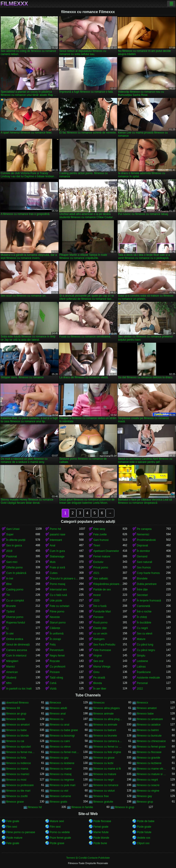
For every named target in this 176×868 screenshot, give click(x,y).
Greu (96, 672)
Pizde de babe (146, 821)
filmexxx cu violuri (104, 791)
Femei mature (102, 556)
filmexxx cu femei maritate (21, 752)
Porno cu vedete (60, 832)
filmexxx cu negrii (147, 780)
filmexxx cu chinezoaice (151, 741)
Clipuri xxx (143, 843)
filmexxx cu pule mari (63, 785)
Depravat (142, 545)
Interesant (56, 540)
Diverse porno (15, 617)
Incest (97, 595)
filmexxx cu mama (17, 769)
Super (10, 534)
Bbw (9, 584)
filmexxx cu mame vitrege (151, 769)
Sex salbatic (101, 579)
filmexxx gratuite (103, 802)
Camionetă (143, 606)
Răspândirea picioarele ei (108, 584)
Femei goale (101, 827)
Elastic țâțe (100, 628)
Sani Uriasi (13, 529)
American (12, 672)
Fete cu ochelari (59, 606)
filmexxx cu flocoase (149, 752)
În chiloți (142, 617)
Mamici (11, 667)
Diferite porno (14, 568)
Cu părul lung (145, 645)
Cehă (53, 683)
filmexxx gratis (58, 802)
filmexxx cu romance (106, 785)
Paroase (98, 617)
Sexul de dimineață (18, 645)
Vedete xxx (144, 838)
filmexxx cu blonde (18, 736)
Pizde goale (144, 827)
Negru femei (57, 656)
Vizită (53, 689)
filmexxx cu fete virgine (107, 752)
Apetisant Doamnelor (106, 551)
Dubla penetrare (147, 584)
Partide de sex (102, 590)
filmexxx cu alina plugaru (108, 719)
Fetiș (53, 645)
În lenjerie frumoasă (149, 601)
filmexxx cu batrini (148, 730)
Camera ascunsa (17, 650)
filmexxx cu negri (103, 780)
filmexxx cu (56, 719)
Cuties (54, 573)
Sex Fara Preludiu (104, 645)
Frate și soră (57, 568)
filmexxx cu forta (16, 758)
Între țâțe (142, 590)
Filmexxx (14, 4)
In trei (10, 579)
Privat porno (101, 568)
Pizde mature (14, 838)
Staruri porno (58, 623)
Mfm (9, 683)
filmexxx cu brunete (105, 736)
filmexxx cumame (60, 796)
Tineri (97, 545)
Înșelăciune (144, 672)
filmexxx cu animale (105, 725)
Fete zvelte (100, 534)
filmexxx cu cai (15, 741)
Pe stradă (99, 678)
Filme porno (57, 612)
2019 (9, 551)
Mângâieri (12, 661)
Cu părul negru (146, 650)
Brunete (11, 606)
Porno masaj (57, 584)
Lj (7, 628)
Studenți (11, 678)
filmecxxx (55, 703)
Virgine (98, 656)
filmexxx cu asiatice (149, 725)
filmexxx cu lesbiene (62, 763)
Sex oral (98, 661)
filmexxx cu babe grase (64, 730)
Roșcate (55, 661)
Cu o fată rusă (58, 595)
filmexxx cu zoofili (17, 796)
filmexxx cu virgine (148, 791)
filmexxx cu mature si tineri (151, 774)
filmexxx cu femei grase (151, 747)
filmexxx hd (35, 807)
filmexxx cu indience (18, 763)
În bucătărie (144, 623)
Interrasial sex (58, 590)
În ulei (10, 634)
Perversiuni (57, 650)
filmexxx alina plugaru (106, 708)
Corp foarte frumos (148, 573)
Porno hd (55, 529)
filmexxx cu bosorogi (62, 736)
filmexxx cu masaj (61, 774)
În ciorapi (55, 639)
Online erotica (15, 639)
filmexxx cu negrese (62, 780)
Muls (53, 562)
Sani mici (12, 562)
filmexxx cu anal (59, 725)
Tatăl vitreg (56, 678)
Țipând (10, 612)
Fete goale (13, 821)
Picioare (55, 672)
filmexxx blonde (16, 719)
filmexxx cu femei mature (64, 752)
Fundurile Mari (102, 612)
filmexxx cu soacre (148, 785)
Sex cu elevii (144, 634)
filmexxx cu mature (105, 774)
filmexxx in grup (125, 807)
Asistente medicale (148, 678)
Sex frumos (144, 568)
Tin (8, 595)
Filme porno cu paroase (21, 832)
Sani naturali (144, 562)
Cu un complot (15, 601)
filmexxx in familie (82, 807)
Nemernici (143, 534)
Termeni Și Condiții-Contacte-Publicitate (88, 858)
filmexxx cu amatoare (150, 719)
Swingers (99, 639)
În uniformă (57, 634)
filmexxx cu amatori (18, 725)
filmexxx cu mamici (18, 774)
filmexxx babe (145, 714)
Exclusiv (98, 562)
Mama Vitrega (102, 667)
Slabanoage (57, 556)
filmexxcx (142, 703)
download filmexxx (17, 703)
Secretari (142, 595)
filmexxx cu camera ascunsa (108, 741)
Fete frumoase (102, 650)
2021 (96, 573)
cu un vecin (100, 634)
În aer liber (100, 689)
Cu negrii (142, 628)
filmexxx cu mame (61, 769)
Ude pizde (56, 601)
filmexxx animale (103, 714)
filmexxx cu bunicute (149, 736)
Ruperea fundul (16, 623)
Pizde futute (144, 832)
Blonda (98, 683)
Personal (142, 683)
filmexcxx (99, 703)
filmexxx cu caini (60, 741)
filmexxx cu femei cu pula (108, 747)
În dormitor (143, 551)
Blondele (142, 579)
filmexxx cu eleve (60, 747)
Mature (141, 639)
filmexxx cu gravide (148, 758)
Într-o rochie (144, 612)
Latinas (141, 667)
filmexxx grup (145, 802)
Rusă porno (100, 623)
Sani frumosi (101, 540)
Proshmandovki (146, 540)
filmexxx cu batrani (105, 730)
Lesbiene (142, 661)
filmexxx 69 (13, 708)
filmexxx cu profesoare (20, 785)
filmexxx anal (58, 714)
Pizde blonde (101, 838)
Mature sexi (57, 821)
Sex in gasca (14, 545)
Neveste (55, 617)
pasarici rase (58, 534)
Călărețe (55, 628)
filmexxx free (101, 796)
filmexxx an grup (16, 714)
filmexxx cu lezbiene (149, 763)
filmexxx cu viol (59, 791)
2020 (96, 601)
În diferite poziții (16, 540)
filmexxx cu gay (59, 758)
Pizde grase (57, 843)
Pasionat (12, 556)
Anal (52, 545)
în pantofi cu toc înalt (19, 689)
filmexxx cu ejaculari (18, 747)
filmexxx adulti (58, 708)
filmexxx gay (144, 796)
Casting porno (15, 590)
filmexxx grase (15, 802)
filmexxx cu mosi (16, 780)
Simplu (141, 656)
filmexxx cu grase (104, 758)
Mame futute (101, 832)
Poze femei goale (60, 838)
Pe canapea (144, 529)
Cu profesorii (58, 667)
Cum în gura (57, 551)
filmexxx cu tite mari (18, 791)
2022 (140, 689)
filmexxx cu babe (16, 730)
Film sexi (12, 827)
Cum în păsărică (16, 573)
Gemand (142, 556)
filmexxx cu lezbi (103, 763)
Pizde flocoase (102, 821)
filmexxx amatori (147, 708)
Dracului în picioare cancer (64, 579)
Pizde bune (100, 843)
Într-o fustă (100, 606)
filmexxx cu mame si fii (107, 769)
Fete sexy (99, 529)
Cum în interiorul (16, 656)
